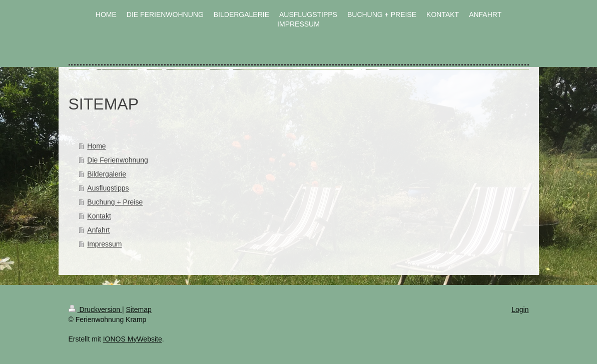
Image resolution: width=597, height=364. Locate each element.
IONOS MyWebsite (133, 339)
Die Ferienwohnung (117, 160)
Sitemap (139, 309)
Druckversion (95, 309)
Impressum (104, 244)
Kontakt (99, 216)
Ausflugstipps (108, 188)
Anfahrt (98, 230)
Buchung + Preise (115, 202)
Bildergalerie (107, 174)
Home (96, 146)
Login (520, 309)
